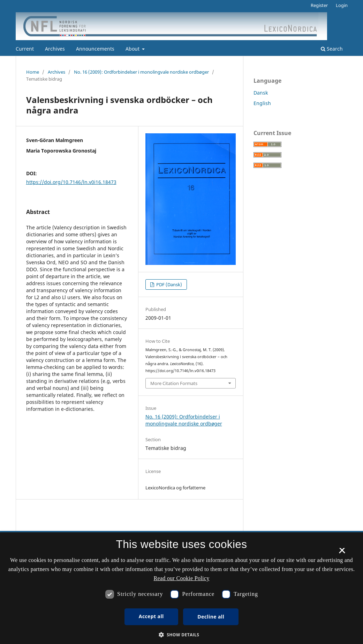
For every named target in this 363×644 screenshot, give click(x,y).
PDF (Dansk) (169, 284)
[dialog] (181, 588)
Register (319, 5)
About (133, 49)
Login (342, 5)
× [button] (342, 553)
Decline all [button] (211, 617)
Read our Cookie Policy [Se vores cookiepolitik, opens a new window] (182, 578)
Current (25, 49)
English (262, 103)
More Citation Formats (174, 383)
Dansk (261, 93)
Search (332, 49)
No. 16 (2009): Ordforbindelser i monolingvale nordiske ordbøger (141, 72)
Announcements (95, 49)
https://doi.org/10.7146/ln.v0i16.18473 (71, 182)
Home (33, 72)
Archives (55, 49)
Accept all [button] (151, 616)
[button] (182, 635)
